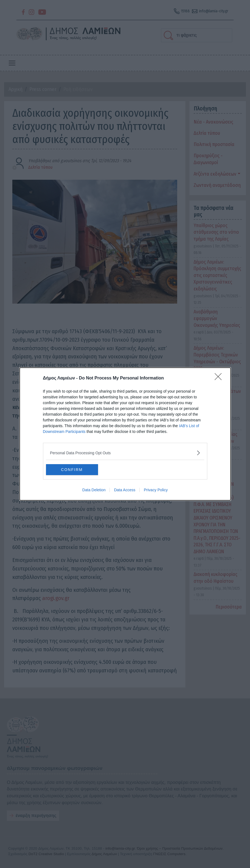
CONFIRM (72, 469)
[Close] (220, 378)
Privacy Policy (156, 490)
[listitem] (125, 453)
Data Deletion (94, 490)
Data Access (125, 490)
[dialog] (125, 434)
